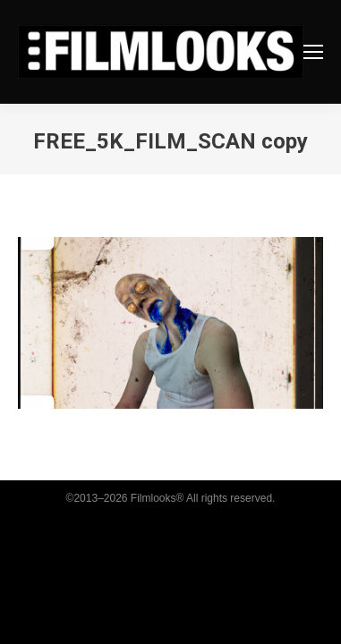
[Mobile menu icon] (313, 52)
